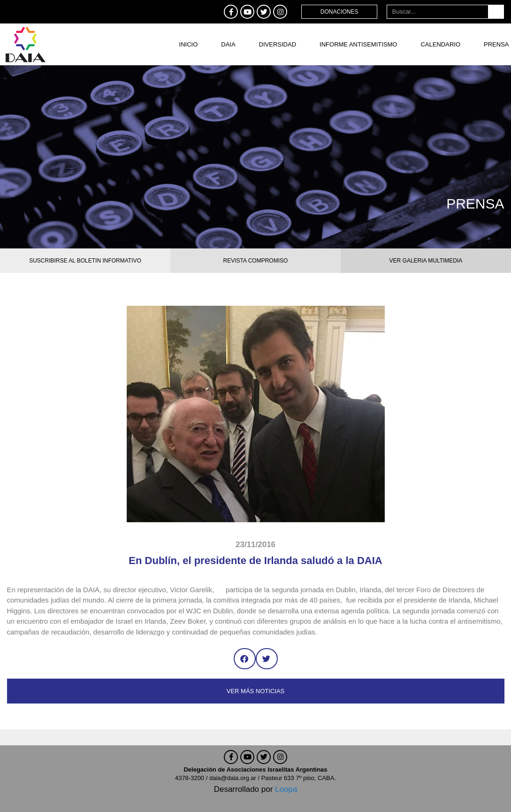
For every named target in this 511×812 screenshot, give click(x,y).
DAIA (228, 44)
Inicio (189, 44)
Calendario (440, 44)
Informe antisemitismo (358, 44)
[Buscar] (496, 12)
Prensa (496, 44)
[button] (245, 659)
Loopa (286, 789)
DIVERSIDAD (278, 44)
